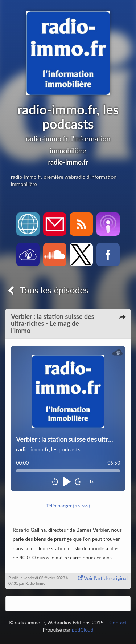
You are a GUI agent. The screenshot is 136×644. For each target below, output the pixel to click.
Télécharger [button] (68, 505)
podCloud (83, 630)
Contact (118, 622)
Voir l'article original (103, 578)
